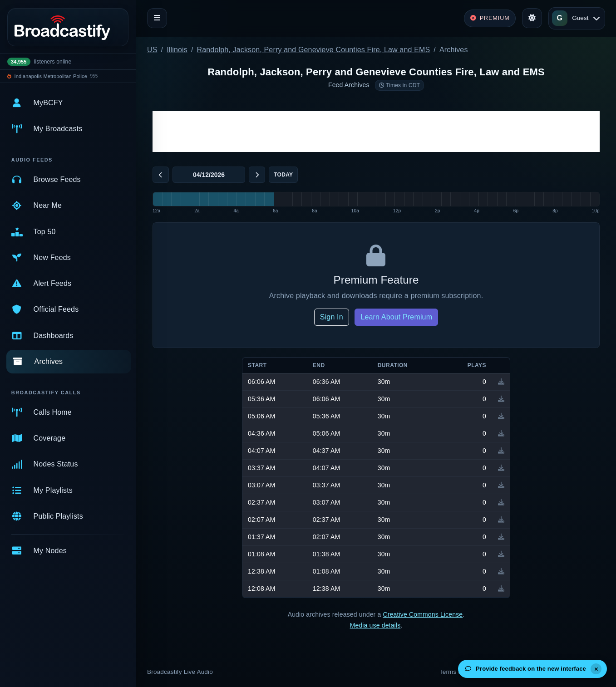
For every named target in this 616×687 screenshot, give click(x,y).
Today (283, 175)
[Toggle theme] (532, 18)
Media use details (375, 625)
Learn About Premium (396, 317)
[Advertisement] (376, 132)
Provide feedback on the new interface (526, 669)
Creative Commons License (423, 614)
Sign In (332, 317)
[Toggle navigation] (157, 18)
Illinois (177, 50)
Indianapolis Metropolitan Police (51, 76)
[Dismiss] (596, 669)
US (152, 50)
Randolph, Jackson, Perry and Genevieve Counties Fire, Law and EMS (314, 50)
